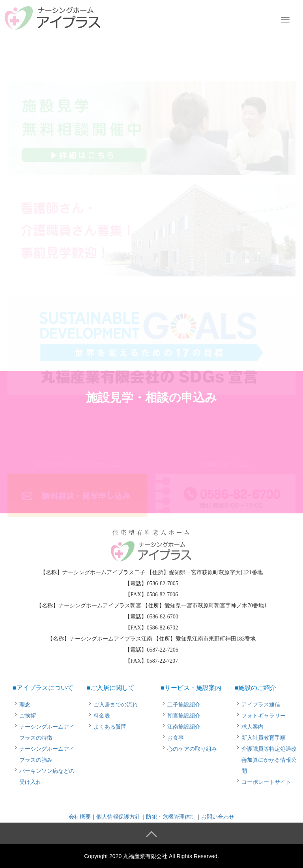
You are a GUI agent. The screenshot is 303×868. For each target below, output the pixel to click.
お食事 (176, 738)
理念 (25, 705)
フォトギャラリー (264, 716)
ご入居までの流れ (116, 705)
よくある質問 (110, 727)
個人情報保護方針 (118, 817)
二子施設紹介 (184, 705)
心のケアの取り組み (192, 749)
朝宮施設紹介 (184, 716)
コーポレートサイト (266, 782)
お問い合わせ (218, 817)
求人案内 (252, 727)
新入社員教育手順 (264, 738)
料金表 (102, 716)
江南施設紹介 (184, 727)
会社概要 (80, 817)
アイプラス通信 (261, 705)
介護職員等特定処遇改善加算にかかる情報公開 (269, 760)
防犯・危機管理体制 (171, 817)
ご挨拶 (28, 716)
